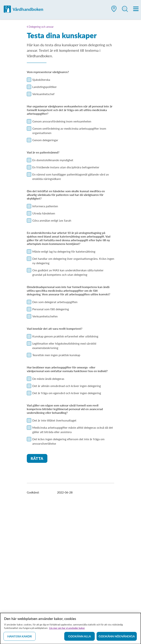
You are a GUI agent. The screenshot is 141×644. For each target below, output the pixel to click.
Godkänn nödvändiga (117, 637)
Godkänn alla (79, 637)
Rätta (37, 458)
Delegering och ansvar (41, 27)
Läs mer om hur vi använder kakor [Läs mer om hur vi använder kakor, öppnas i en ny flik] (67, 629)
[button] (114, 10)
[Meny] (136, 9)
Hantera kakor (20, 637)
